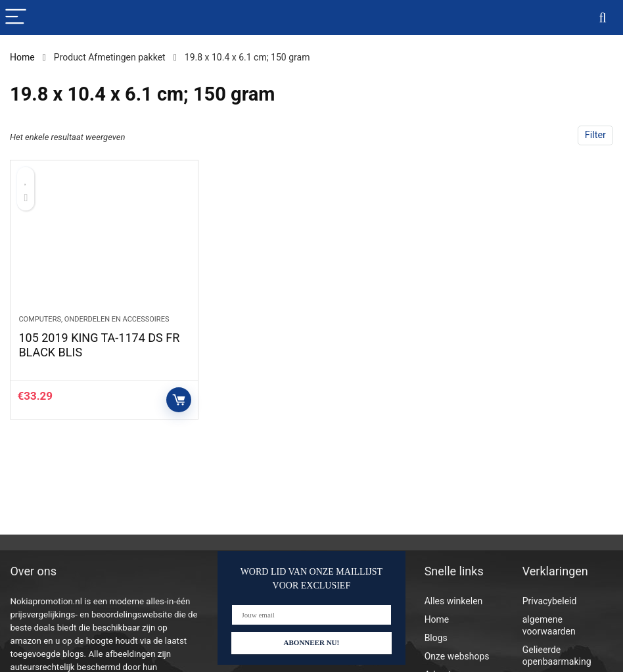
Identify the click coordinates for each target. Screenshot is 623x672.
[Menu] (16, 17)
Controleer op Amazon (179, 400)
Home (22, 57)
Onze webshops (457, 656)
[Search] (603, 17)
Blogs (436, 638)
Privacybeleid (550, 601)
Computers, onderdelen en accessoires (94, 319)
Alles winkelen (454, 601)
